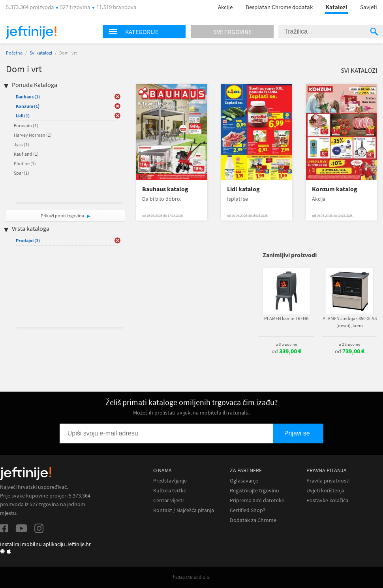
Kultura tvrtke (170, 491)
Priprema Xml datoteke (257, 500)
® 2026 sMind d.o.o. (191, 577)
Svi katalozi (41, 53)
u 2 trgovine (349, 344)
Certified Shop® (248, 510)
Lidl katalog (243, 189)
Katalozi (336, 7)
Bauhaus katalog (165, 189)
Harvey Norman (33, 135)
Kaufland (26, 154)
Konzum (28, 106)
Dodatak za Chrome (253, 520)
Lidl (23, 116)
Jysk (22, 144)
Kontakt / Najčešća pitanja (184, 510)
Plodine (25, 163)
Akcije (225, 7)
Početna (14, 53)
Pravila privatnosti (328, 481)
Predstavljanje (170, 481)
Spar (22, 173)
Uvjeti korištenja (325, 491)
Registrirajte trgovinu (254, 491)
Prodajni (28, 240)
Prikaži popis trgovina (63, 216)
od (286, 351)
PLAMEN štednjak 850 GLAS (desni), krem (350, 322)
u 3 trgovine (286, 344)
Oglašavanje (244, 481)
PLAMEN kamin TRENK (286, 318)
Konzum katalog (335, 189)
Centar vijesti (168, 500)
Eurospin (26, 125)
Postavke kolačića (327, 500)
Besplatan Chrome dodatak (279, 7)
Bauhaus (28, 97)
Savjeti (369, 7)
